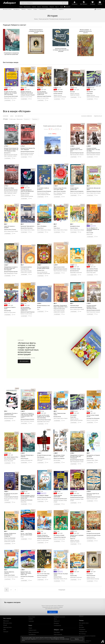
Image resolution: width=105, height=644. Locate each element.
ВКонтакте (6, 621)
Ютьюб (5, 625)
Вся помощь (82, 634)
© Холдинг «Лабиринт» (86, 641)
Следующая (62, 590)
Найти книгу (53, 612)
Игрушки (52, 7)
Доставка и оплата (7, 9)
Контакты (54, 9)
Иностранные (27, 7)
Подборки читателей (59, 617)
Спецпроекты (57, 625)
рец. (16, 68)
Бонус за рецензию (34, 632)
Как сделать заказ (84, 623)
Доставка (82, 627)
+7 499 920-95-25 (42, 9)
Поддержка (61, 9)
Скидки (35, 9)
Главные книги (32, 630)
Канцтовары (45, 7)
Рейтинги (24, 9)
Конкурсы (56, 623)
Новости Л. (57, 621)
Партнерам (57, 632)
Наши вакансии (58, 634)
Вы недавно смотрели (12, 602)
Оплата (81, 625)
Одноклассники (7, 627)
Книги (21, 7)
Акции (30, 628)
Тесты (55, 619)
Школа (39, 7)
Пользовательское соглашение (87, 636)
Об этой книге (24, 361)
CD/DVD (31, 619)
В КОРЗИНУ (8, 100)
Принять (77, 639)
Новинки (30, 9)
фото (17, 70)
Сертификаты (16, 9)
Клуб (62, 7)
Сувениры (31, 621)
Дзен (5, 629)
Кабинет (81, 616)
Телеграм (6, 632)
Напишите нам (83, 632)
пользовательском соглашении (43, 639)
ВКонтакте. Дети (8, 623)
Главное (34, 7)
